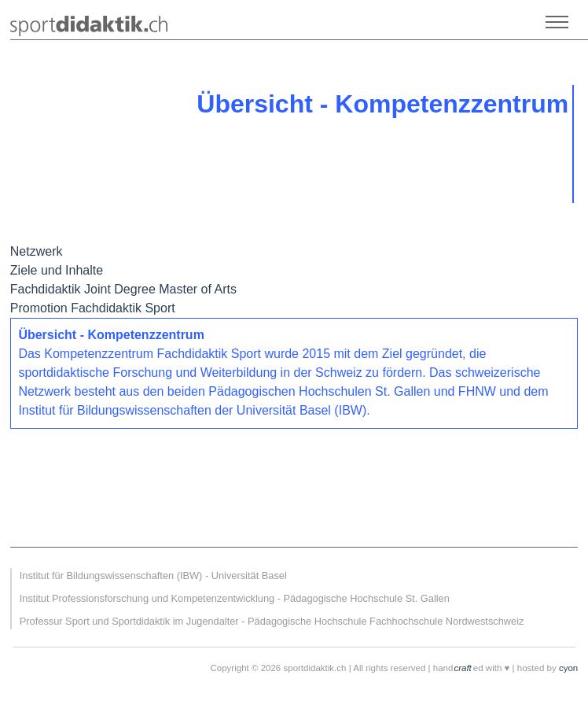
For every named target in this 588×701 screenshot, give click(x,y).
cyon (568, 668)
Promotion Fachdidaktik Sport (93, 308)
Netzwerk (37, 251)
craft (462, 668)
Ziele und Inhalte (57, 270)
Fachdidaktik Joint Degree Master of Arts (123, 289)
